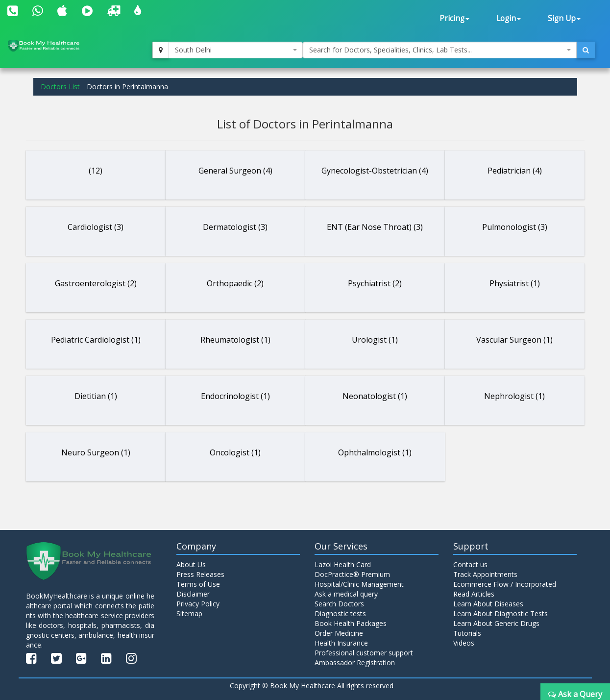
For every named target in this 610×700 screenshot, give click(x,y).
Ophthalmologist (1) (375, 452)
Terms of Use (198, 584)
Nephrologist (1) (514, 396)
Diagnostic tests (340, 613)
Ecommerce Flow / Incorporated (505, 584)
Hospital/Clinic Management (359, 584)
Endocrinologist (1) (235, 396)
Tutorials (467, 633)
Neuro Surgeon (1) (96, 452)
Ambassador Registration (355, 662)
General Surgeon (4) (235, 171)
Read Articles (474, 594)
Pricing (454, 18)
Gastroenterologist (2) (96, 283)
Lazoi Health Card (343, 564)
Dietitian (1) (96, 396)
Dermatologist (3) (235, 227)
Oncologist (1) (235, 452)
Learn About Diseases (488, 604)
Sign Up (564, 18)
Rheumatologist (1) (235, 340)
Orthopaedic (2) (235, 283)
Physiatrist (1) (515, 283)
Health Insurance (341, 643)
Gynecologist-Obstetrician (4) (375, 171)
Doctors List (60, 87)
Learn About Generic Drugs (496, 623)
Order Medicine (339, 633)
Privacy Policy (198, 604)
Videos (464, 643)
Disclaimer (193, 594)
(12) (96, 171)
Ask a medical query (346, 594)
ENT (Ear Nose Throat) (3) (375, 227)
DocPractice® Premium (352, 574)
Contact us (470, 564)
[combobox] (235, 50)
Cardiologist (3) (96, 227)
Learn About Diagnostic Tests (500, 613)
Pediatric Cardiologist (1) (96, 340)
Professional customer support (364, 653)
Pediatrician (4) (515, 171)
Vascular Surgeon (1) (514, 340)
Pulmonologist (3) (515, 227)
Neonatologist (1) (375, 396)
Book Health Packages (351, 623)
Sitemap (189, 613)
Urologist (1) (375, 340)
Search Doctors (339, 604)
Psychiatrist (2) (375, 283)
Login (509, 18)
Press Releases (200, 574)
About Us (191, 564)
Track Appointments (485, 574)
